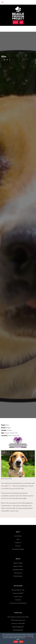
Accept (16, 642)
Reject (21, 642)
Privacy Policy (29, 638)
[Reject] (34, 638)
